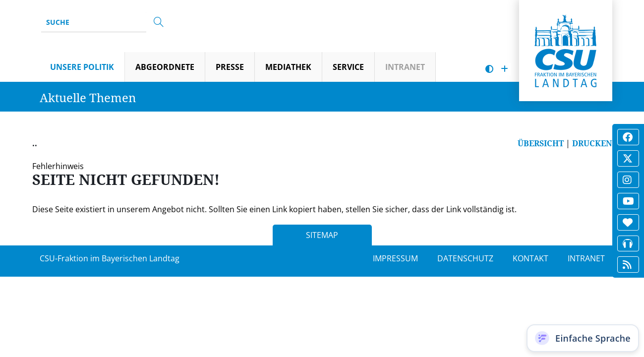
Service (348, 67)
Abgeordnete (165, 67)
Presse (230, 67)
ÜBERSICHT (541, 143)
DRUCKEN (592, 143)
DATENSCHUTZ (465, 258)
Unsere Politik (82, 67)
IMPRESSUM (395, 258)
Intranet (405, 67)
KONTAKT (530, 258)
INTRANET (586, 258)
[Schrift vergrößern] (504, 69)
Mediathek (288, 67)
